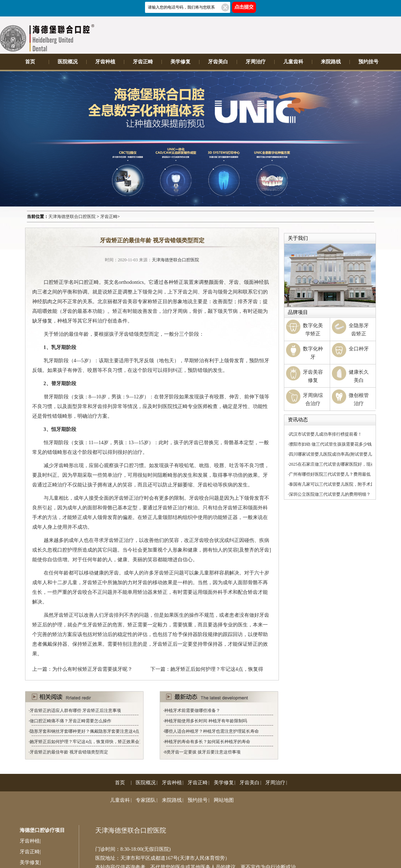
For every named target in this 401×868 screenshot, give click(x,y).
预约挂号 (368, 62)
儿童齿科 (293, 62)
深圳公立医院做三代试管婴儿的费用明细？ (330, 494)
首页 (30, 62)
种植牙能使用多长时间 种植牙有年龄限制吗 (206, 721)
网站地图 (224, 800)
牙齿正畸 (143, 62)
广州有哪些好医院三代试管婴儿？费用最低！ (332, 474)
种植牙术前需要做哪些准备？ (192, 711)
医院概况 (68, 62)
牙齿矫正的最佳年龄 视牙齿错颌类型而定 (69, 752)
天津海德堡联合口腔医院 (72, 217)
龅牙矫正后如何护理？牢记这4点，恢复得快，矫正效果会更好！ (91, 742)
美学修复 (180, 62)
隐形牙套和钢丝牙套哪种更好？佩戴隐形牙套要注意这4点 (84, 731)
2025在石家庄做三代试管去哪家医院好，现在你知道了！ (343, 464)
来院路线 (331, 62)
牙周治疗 (256, 62)
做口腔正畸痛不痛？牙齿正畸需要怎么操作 (71, 721)
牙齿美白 (218, 62)
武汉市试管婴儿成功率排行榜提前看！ (325, 434)
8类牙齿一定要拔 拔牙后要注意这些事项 (202, 752)
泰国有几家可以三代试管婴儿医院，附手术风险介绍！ (340, 484)
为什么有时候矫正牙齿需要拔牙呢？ (92, 669)
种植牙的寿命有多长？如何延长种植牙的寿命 (207, 742)
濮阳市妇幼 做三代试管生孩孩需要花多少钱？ (332, 444)
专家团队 (146, 800)
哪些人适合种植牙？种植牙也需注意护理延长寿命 (212, 731)
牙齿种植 (105, 62)
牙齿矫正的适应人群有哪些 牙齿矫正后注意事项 (75, 711)
